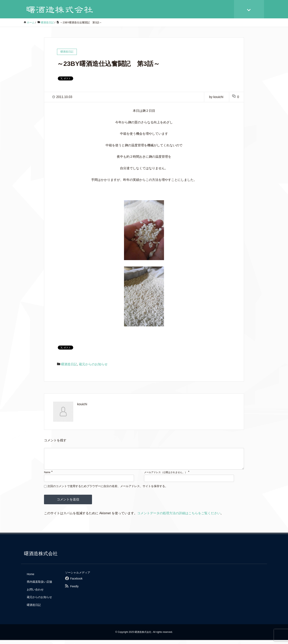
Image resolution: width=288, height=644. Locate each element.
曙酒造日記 (69, 364)
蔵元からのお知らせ (93, 364)
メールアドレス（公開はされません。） (166, 476)
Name (47, 476)
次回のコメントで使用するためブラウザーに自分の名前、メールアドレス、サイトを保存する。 (108, 490)
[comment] (144, 461)
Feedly (74, 590)
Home (30, 578)
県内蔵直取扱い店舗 (39, 586)
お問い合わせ (35, 593)
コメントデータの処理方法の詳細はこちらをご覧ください (179, 517)
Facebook (76, 583)
